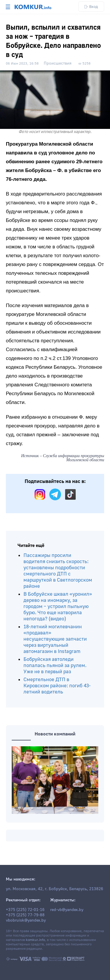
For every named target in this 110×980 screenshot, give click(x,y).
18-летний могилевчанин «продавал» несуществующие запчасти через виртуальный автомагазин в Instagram (55, 639)
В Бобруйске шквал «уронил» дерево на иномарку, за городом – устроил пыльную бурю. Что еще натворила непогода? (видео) (58, 606)
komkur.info (35, 940)
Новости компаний (55, 734)
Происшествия (58, 63)
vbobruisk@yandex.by (26, 920)
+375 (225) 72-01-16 (25, 910)
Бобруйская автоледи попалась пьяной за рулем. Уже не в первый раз (55, 665)
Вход (91, 7)
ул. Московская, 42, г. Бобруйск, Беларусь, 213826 (55, 889)
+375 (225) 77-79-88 (25, 915)
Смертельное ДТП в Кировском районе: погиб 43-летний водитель (57, 686)
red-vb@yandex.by (67, 910)
